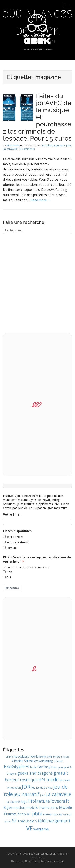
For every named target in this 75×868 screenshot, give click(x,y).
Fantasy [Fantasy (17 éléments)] (44, 767)
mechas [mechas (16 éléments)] (19, 808)
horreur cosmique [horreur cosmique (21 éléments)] (21, 780)
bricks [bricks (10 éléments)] (57, 757)
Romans (12, 548)
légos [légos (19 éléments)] (8, 807)
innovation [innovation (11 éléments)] (14, 788)
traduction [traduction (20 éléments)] (27, 821)
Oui (9, 577)
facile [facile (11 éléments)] (33, 767)
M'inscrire (12, 588)
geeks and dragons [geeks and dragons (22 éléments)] (35, 773)
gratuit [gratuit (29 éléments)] (61, 773)
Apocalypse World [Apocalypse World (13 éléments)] (26, 756)
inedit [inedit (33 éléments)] (53, 779)
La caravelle (10, 149)
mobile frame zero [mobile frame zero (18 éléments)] (42, 807)
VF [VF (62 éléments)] (29, 828)
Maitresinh (13, 145)
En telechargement (54, 145)
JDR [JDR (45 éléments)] (26, 787)
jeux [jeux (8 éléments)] (42, 795)
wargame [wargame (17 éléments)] (41, 829)
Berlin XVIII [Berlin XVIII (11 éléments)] (46, 757)
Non (9, 572)
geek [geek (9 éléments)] (60, 767)
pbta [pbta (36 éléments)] (37, 814)
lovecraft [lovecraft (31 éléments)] (60, 801)
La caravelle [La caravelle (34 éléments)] (58, 794)
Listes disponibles (17, 531)
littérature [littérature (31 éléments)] (39, 801)
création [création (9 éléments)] (58, 761)
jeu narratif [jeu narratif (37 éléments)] (26, 794)
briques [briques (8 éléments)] (65, 757)
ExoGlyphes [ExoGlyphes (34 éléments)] (16, 766)
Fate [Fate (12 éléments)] (54, 767)
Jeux (69, 145)
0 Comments (27, 149)
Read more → (41, 200)
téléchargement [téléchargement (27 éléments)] (54, 821)
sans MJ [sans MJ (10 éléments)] (57, 814)
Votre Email (12, 514)
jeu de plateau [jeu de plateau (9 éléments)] (44, 788)
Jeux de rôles (15, 537)
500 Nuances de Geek (38, 22)
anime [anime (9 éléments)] (9, 757)
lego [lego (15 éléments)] (24, 802)
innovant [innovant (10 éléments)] (65, 780)
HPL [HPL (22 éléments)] (42, 780)
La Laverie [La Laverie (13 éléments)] (13, 802)
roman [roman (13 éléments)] (48, 814)
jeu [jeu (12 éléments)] (33, 788)
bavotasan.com (54, 861)
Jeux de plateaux (17, 542)
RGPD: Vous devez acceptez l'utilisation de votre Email (37, 560)
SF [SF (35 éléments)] (14, 821)
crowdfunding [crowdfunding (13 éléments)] (43, 761)
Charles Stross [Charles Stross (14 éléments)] (23, 761)
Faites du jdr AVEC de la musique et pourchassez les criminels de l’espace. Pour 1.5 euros (37, 117)
